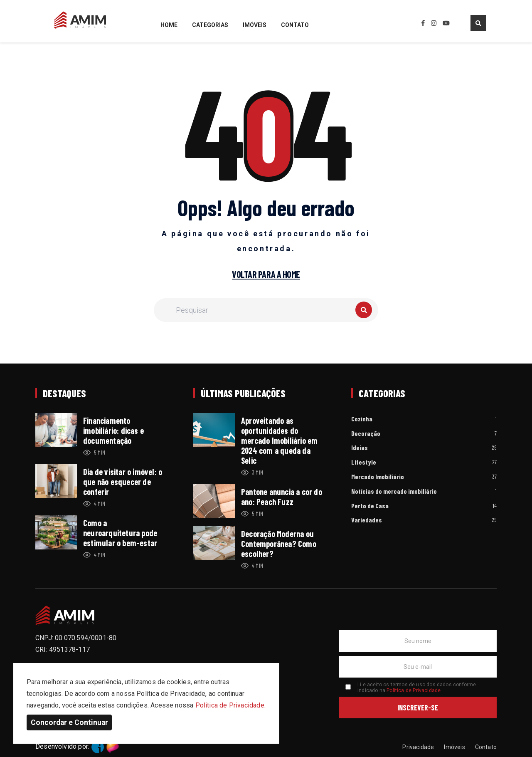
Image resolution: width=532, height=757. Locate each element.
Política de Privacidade (414, 690)
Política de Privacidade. (230, 705)
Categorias (210, 25)
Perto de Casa (370, 506)
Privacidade (418, 747)
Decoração (366, 434)
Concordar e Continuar (69, 722)
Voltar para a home (266, 275)
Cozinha (362, 419)
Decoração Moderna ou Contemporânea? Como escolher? (279, 544)
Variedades (367, 520)
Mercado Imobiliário (378, 477)
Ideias (360, 448)
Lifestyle (364, 462)
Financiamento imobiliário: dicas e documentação (113, 430)
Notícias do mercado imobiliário (394, 491)
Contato (295, 25)
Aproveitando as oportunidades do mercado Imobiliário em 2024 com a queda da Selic (279, 440)
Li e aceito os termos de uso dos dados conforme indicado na (417, 688)
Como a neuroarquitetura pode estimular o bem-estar (120, 533)
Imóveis (255, 25)
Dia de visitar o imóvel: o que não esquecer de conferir (123, 482)
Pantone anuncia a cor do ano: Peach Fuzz (282, 497)
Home (169, 25)
